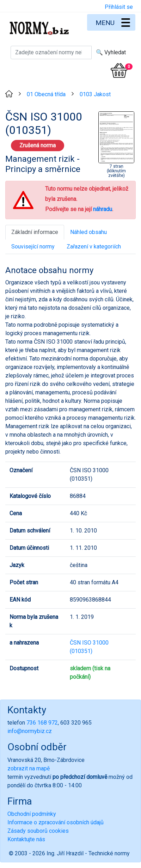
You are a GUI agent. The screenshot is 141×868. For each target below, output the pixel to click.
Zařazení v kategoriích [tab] (94, 247)
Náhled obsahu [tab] (88, 232)
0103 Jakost (95, 94)
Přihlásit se (119, 7)
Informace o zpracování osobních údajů (56, 822)
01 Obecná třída (46, 94)
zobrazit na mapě (29, 768)
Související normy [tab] (33, 247)
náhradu (103, 209)
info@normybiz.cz (30, 731)
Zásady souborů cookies (38, 831)
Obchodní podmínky (32, 814)
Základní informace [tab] (35, 232)
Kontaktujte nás (26, 839)
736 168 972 (42, 723)
